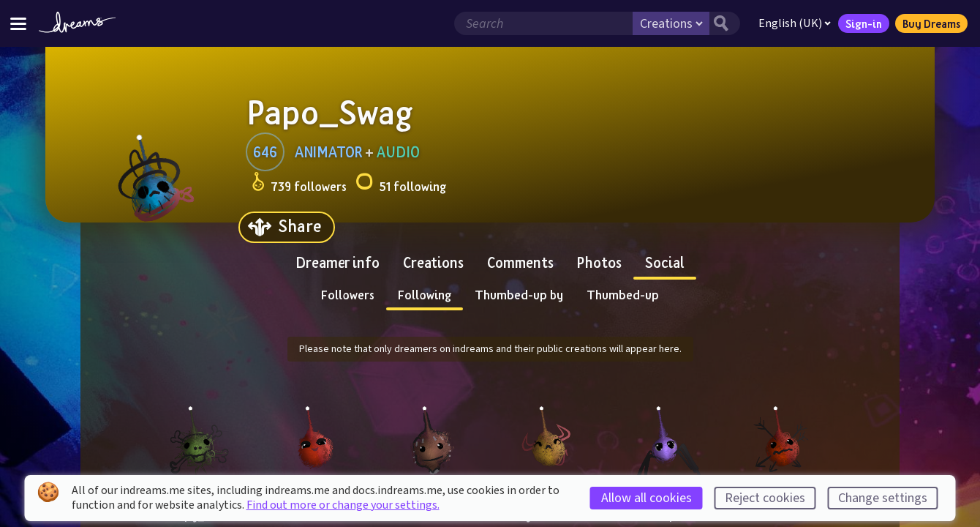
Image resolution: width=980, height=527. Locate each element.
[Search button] (722, 23)
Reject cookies (765, 498)
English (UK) (792, 23)
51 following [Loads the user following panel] (401, 184)
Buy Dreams (928, 23)
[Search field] (540, 23)
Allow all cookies (647, 498)
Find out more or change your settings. (343, 505)
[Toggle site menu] (18, 23)
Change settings (883, 498)
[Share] (287, 227)
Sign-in (861, 23)
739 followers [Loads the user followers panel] (299, 184)
